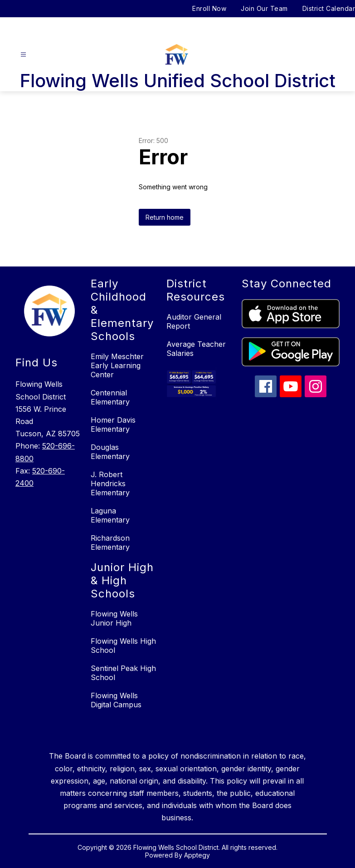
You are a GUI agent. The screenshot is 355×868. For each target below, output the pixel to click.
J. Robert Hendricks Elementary (110, 483)
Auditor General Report (194, 321)
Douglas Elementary (110, 452)
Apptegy (197, 855)
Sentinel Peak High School (123, 673)
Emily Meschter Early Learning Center (117, 365)
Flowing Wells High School (123, 646)
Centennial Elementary (110, 397)
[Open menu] (23, 55)
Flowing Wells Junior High (114, 618)
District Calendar (329, 8)
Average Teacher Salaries (196, 349)
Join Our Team (264, 8)
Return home (165, 217)
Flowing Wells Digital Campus (116, 700)
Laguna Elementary (110, 515)
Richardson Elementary (110, 542)
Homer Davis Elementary (113, 424)
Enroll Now (209, 8)
